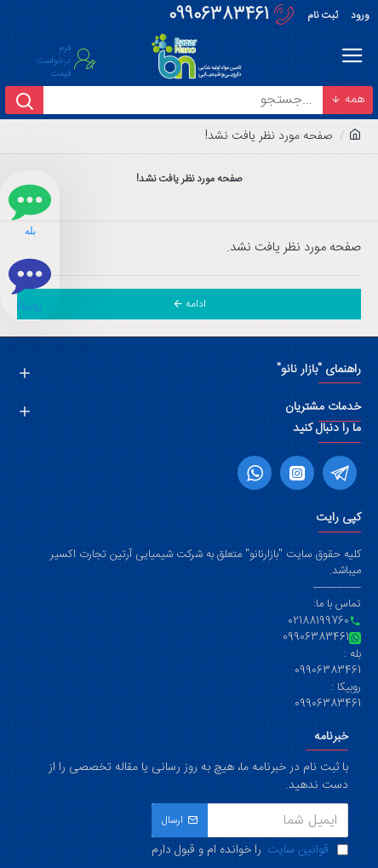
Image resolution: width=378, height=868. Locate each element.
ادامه (196, 304)
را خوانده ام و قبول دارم (250, 851)
